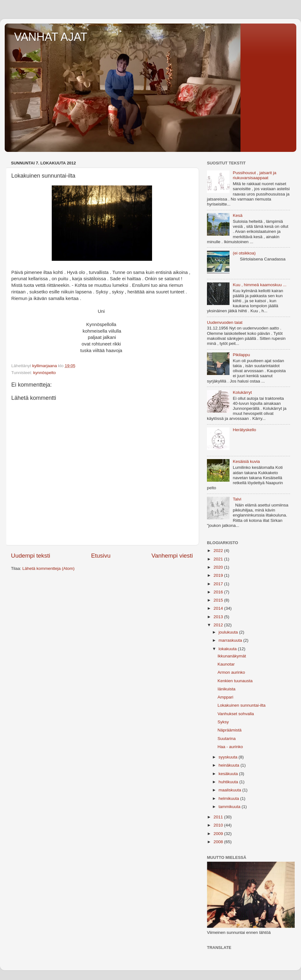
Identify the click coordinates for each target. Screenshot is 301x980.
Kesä (238, 215)
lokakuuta (228, 649)
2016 (219, 592)
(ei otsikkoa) (244, 253)
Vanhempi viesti (172, 556)
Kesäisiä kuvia (246, 461)
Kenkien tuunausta (235, 681)
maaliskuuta (230, 790)
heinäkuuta (230, 765)
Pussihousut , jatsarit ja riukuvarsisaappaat (254, 175)
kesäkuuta (229, 774)
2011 (219, 817)
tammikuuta (230, 807)
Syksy (223, 722)
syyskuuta (229, 757)
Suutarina (227, 739)
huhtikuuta (229, 782)
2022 (219, 551)
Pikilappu (241, 355)
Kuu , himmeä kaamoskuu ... (259, 285)
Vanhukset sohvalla (236, 714)
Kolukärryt (242, 392)
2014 (219, 608)
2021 (219, 559)
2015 (219, 600)
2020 (219, 567)
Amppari (225, 697)
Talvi (237, 499)
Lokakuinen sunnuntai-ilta (242, 705)
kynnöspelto (45, 373)
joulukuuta (229, 632)
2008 (219, 842)
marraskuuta (231, 640)
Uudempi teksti (31, 556)
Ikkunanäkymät (232, 656)
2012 (219, 625)
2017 (219, 584)
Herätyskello (244, 430)
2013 (219, 617)
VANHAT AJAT (51, 37)
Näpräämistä (230, 730)
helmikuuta (229, 798)
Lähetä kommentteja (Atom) (48, 568)
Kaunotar (226, 664)
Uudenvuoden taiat (225, 322)
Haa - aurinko (230, 747)
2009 (219, 834)
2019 (219, 575)
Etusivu (101, 556)
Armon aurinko (231, 672)
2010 (219, 825)
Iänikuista (227, 689)
